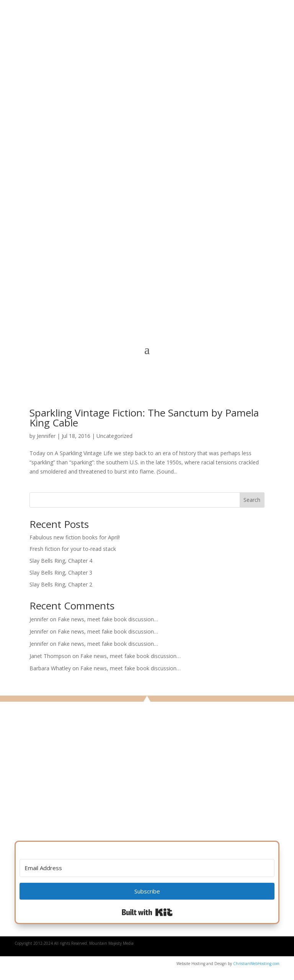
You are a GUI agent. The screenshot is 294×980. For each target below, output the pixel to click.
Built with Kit (147, 912)
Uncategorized (114, 436)
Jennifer (46, 436)
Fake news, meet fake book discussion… (108, 619)
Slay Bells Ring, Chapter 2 (61, 584)
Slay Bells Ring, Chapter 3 (61, 572)
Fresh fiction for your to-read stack (73, 549)
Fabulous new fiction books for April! (75, 537)
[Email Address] (147, 868)
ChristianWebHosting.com (256, 964)
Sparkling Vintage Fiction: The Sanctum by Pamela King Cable (144, 418)
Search (252, 500)
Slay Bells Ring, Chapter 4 (61, 561)
